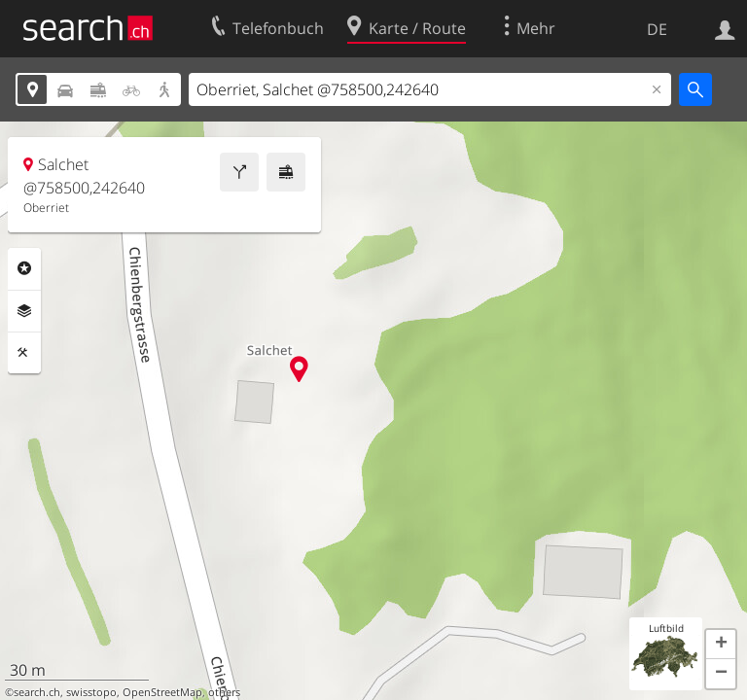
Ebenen (24, 311)
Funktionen (24, 353)
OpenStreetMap (162, 692)
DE (657, 29)
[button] (721, 645)
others (224, 692)
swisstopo (91, 692)
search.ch (37, 692)
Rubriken (24, 268)
